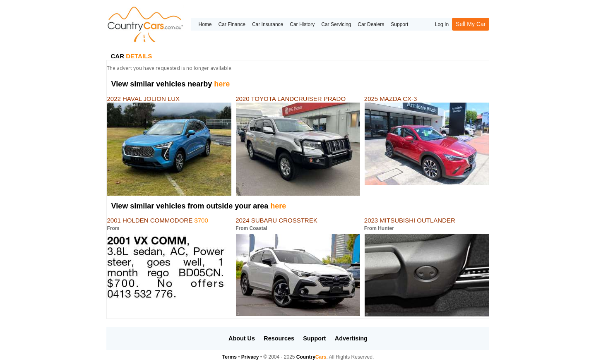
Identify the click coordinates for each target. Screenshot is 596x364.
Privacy (250, 357)
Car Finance (232, 24)
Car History (302, 24)
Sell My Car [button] (471, 24)
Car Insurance (268, 24)
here (222, 84)
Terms (230, 357)
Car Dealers (371, 24)
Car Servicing (336, 24)
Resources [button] (279, 338)
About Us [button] (242, 338)
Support (399, 24)
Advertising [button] (351, 338)
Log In (442, 24)
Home (205, 24)
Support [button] (314, 338)
